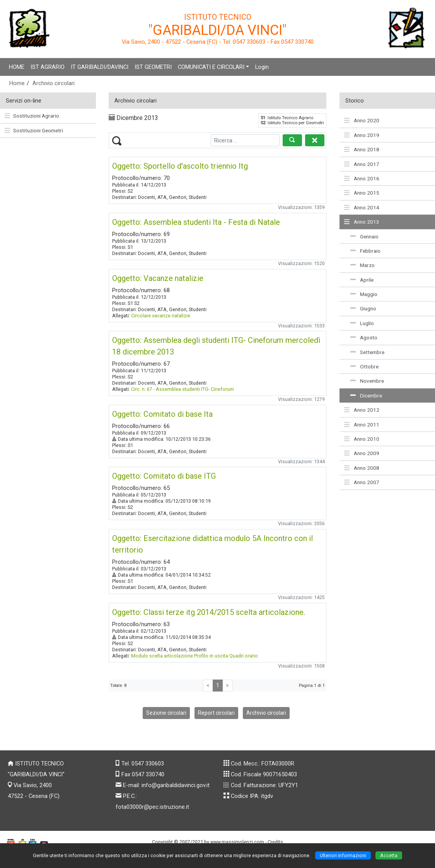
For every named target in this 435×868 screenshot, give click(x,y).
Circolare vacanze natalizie (161, 316)
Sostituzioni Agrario (32, 116)
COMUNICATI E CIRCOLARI (211, 67)
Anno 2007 (362, 482)
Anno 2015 (362, 193)
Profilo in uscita (211, 656)
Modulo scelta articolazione (162, 656)
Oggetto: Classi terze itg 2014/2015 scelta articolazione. (209, 612)
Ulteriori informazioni (343, 855)
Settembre (367, 352)
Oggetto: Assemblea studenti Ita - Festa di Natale (196, 222)
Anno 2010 (362, 439)
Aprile (362, 280)
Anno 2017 (362, 164)
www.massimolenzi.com (237, 842)
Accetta (389, 855)
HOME (17, 67)
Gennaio (364, 236)
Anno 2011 (362, 425)
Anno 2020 (362, 120)
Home (17, 83)
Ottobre (364, 366)
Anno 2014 (362, 207)
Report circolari (216, 713)
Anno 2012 (362, 410)
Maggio (364, 294)
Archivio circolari (54, 83)
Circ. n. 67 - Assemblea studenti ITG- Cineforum (183, 389)
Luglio (362, 323)
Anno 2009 (362, 453)
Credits (275, 842)
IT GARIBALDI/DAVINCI (100, 67)
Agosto (364, 337)
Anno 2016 (362, 178)
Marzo (362, 265)
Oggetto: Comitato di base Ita (162, 414)
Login (262, 67)
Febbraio (365, 251)
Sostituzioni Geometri (34, 130)
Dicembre (366, 395)
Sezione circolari (166, 713)
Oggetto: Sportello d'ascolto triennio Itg (180, 166)
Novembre (367, 381)
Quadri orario (244, 656)
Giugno (363, 308)
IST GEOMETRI (153, 67)
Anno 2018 (362, 149)
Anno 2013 (362, 222)
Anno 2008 (362, 468)
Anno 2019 (362, 135)
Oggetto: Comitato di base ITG (164, 476)
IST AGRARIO (48, 67)
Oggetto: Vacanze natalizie (158, 278)
